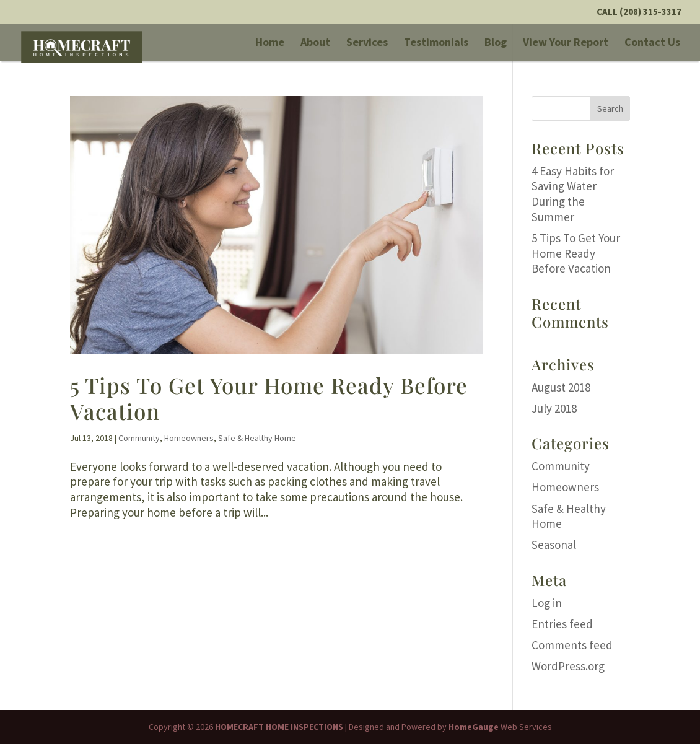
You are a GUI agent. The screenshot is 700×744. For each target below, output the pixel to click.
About (315, 43)
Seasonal (554, 545)
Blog (496, 43)
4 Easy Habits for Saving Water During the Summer (573, 194)
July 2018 (554, 408)
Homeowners (189, 438)
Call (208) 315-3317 (639, 12)
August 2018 (561, 387)
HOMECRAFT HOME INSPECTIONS (279, 727)
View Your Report (566, 43)
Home (270, 43)
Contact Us (652, 43)
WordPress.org (568, 666)
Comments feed (572, 645)
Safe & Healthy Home (257, 438)
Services (367, 43)
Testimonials (436, 43)
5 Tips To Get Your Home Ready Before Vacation (269, 398)
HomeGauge (474, 727)
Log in (547, 603)
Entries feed (562, 624)
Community (139, 438)
